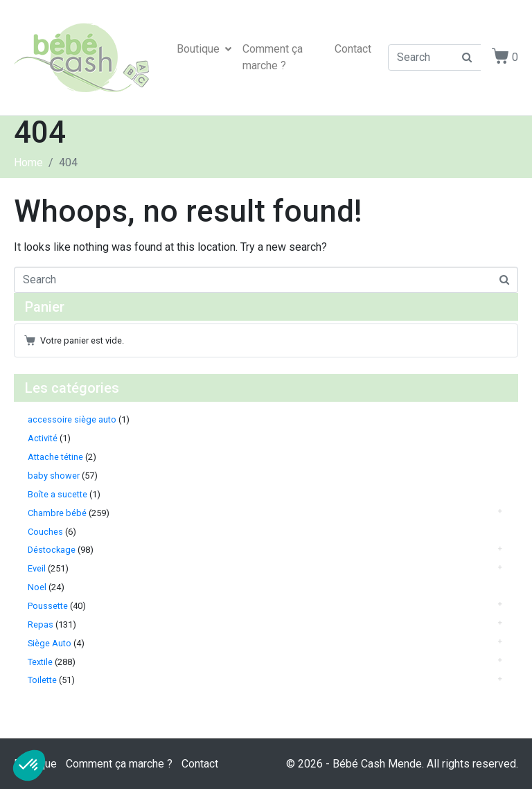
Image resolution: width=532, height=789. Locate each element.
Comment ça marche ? (273, 57)
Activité (43, 438)
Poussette (48, 606)
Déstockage (52, 550)
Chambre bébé (57, 513)
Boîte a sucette (57, 494)
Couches (45, 532)
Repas (41, 624)
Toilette (42, 680)
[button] (29, 765)
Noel (37, 587)
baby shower (54, 476)
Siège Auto (50, 643)
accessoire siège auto (72, 419)
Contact (353, 49)
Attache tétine (55, 457)
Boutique (204, 49)
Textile (40, 662)
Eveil (37, 568)
